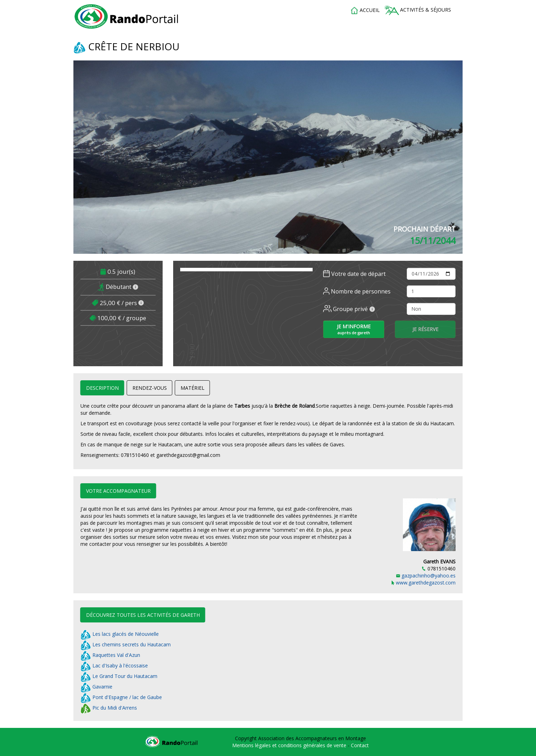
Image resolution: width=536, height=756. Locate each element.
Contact (360, 745)
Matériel (192, 388)
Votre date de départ (354, 274)
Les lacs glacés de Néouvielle (120, 634)
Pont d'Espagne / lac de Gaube (121, 697)
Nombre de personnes (357, 291)
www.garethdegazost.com (424, 583)
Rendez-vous (150, 388)
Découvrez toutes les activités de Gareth (143, 615)
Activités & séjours (418, 10)
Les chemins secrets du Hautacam (126, 644)
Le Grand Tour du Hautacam (119, 676)
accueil (365, 11)
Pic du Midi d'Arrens (109, 708)
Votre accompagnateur (118, 491)
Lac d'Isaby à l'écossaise (114, 665)
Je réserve (425, 329)
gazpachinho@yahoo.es (426, 576)
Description (102, 388)
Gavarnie (96, 687)
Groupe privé (349, 309)
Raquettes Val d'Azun (110, 655)
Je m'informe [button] (354, 329)
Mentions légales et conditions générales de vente (290, 745)
